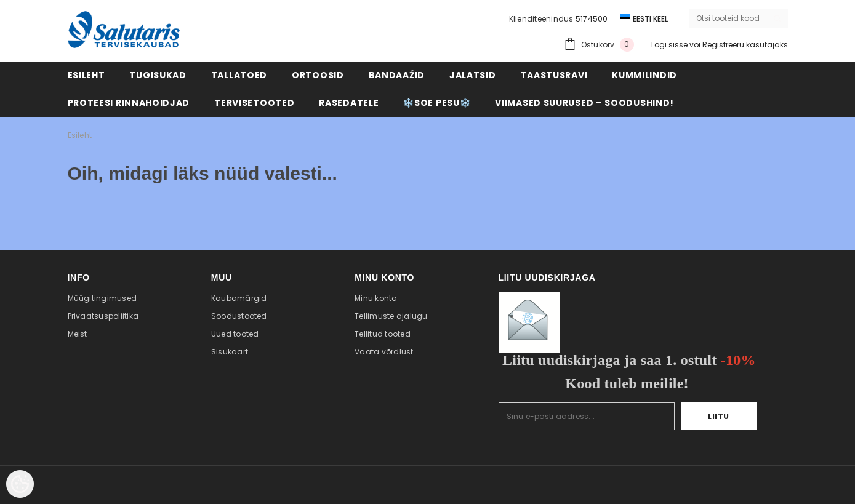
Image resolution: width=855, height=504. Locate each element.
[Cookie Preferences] (20, 484)
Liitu (719, 416)
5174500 (592, 19)
